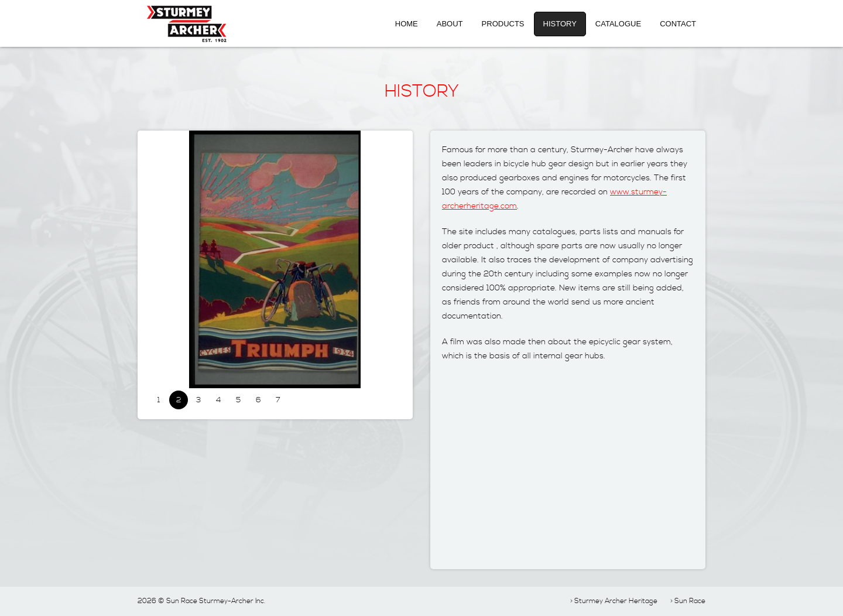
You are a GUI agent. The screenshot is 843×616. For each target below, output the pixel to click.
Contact (678, 24)
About (450, 24)
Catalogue (618, 24)
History (560, 24)
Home (407, 24)
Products (503, 24)
